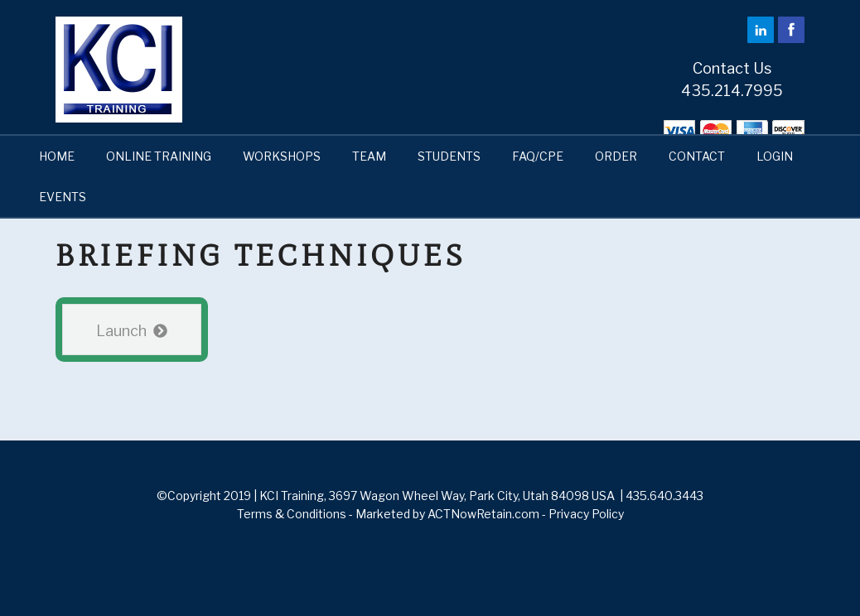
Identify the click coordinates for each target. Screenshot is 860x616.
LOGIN (775, 156)
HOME (57, 156)
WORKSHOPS (282, 156)
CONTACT (697, 156)
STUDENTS (449, 156)
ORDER (616, 156)
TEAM (369, 156)
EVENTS (63, 197)
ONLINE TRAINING (159, 156)
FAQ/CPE (538, 156)
